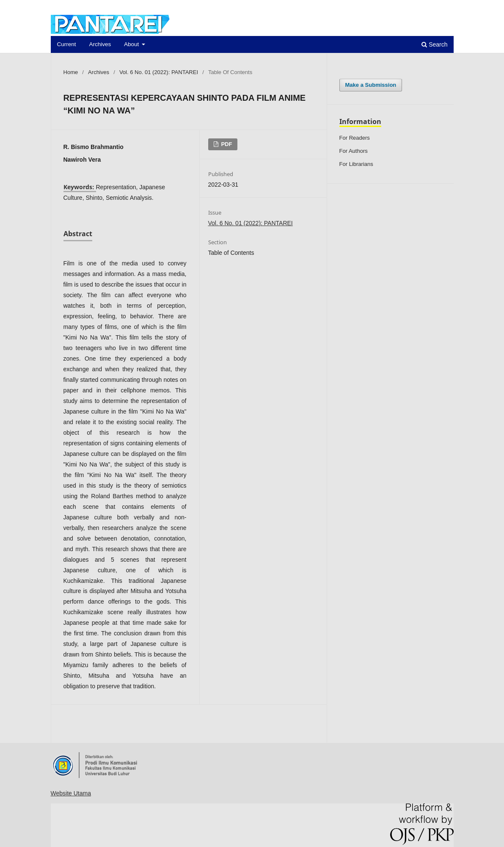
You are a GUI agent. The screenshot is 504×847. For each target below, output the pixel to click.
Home (71, 72)
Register (416, 6)
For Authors (354, 151)
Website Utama (71, 793)
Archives (100, 44)
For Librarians (356, 164)
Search (434, 44)
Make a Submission (371, 85)
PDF (226, 144)
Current (67, 44)
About (132, 44)
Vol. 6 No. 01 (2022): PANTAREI (159, 72)
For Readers (355, 138)
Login (446, 6)
